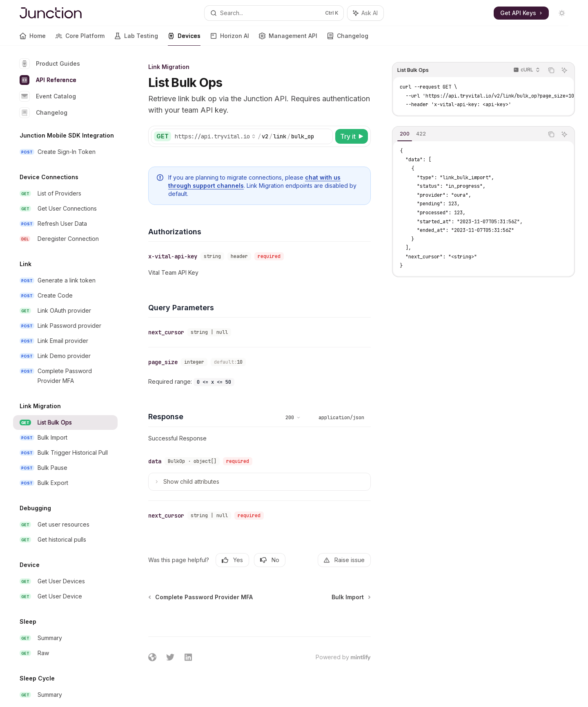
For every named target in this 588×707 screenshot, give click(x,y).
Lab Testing (136, 39)
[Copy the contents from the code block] (551, 70)
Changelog (348, 39)
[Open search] (274, 13)
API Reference (48, 80)
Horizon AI (230, 39)
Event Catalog (48, 96)
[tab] (405, 134)
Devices (184, 39)
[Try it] (352, 136)
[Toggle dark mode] (562, 13)
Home (33, 39)
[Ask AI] (564, 70)
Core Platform (80, 39)
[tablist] (468, 134)
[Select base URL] (215, 136)
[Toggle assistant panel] (365, 13)
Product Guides (50, 64)
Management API (288, 39)
